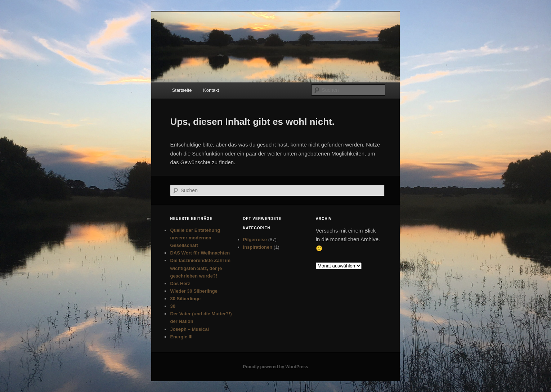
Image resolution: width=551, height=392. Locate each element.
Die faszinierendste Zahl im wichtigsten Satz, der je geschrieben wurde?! (200, 268)
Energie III (181, 337)
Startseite (182, 90)
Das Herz (180, 283)
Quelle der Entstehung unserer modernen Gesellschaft (195, 238)
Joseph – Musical (189, 329)
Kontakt (211, 90)
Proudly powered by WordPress (275, 367)
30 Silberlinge (185, 299)
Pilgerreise (255, 240)
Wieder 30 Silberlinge (194, 291)
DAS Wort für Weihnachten (200, 253)
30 (173, 306)
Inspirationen (258, 247)
